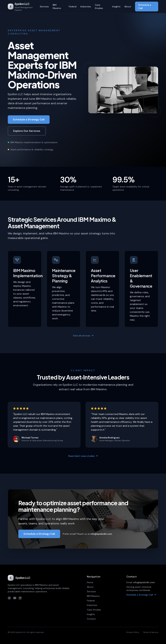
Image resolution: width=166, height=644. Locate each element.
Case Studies (99, 7)
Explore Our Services (27, 131)
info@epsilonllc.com (144, 582)
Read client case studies (83, 456)
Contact (91, 619)
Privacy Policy (133, 632)
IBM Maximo (57, 7)
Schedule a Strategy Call (29, 119)
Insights (116, 7)
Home (90, 582)
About (128, 7)
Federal (73, 7)
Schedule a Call (145, 7)
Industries (86, 7)
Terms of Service (151, 632)
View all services (83, 336)
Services (44, 7)
